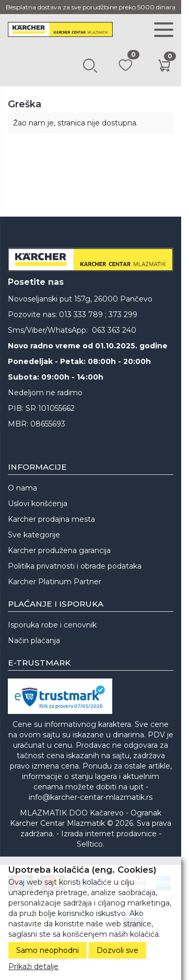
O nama (22, 488)
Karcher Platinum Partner (55, 582)
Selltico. (91, 844)
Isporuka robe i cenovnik (52, 625)
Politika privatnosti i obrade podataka (75, 566)
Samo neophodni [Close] (48, 950)
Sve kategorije (34, 535)
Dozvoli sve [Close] (117, 950)
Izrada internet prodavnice (109, 834)
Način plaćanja (34, 640)
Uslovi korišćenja (38, 504)
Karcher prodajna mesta (51, 519)
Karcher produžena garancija (59, 550)
